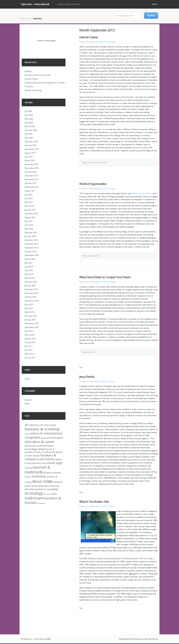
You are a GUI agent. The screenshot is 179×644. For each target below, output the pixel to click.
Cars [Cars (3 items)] (27, 434)
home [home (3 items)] (44, 463)
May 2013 (29, 305)
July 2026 (28, 111)
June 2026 (29, 115)
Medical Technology (33, 90)
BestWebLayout (137, 639)
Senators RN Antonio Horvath (38, 75)
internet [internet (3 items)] (28, 468)
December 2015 (31, 240)
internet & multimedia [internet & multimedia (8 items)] (37, 470)
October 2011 (30, 342)
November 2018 (32, 168)
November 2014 (32, 248)
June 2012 (29, 331)
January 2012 (30, 339)
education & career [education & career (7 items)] (40, 442)
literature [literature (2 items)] (28, 477)
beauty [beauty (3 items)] (53, 425)
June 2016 (29, 225)
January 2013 (30, 320)
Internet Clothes (89, 37)
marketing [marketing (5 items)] (39, 476)
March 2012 (30, 335)
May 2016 (29, 229)
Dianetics (28, 71)
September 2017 (32, 187)
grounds (91, 352)
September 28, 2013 (98, 42)
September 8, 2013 (98, 381)
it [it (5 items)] (45, 472)
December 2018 (31, 164)
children (91, 162)
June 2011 (29, 350)
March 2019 (30, 160)
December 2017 (31, 176)
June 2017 (29, 198)
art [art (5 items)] (27, 425)
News (113, 42)
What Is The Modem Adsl (94, 502)
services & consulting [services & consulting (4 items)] (46, 489)
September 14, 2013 (98, 282)
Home (23, 19)
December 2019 (31, 142)
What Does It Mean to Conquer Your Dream (105, 277)
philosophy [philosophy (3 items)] (43, 486)
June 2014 (29, 267)
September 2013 (32, 301)
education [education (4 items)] (57, 438)
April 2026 (29, 123)
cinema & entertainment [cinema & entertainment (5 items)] (46, 433)
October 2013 (30, 297)
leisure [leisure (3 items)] (50, 473)
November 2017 (32, 179)
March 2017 (30, 206)
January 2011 (30, 358)
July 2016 (28, 221)
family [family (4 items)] (41, 449)
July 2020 (28, 134)
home (104, 162)
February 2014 (31, 282)
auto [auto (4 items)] (32, 425)
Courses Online (31, 79)
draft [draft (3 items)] (49, 438)
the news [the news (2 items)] (47, 494)
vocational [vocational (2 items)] (41, 503)
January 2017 (30, 210)
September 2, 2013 (98, 506)
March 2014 (30, 278)
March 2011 (30, 354)
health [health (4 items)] (41, 459)
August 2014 (30, 259)
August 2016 (30, 217)
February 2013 (31, 316)
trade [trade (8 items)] (29, 498)
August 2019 (30, 153)
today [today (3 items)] (54, 494)
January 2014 (30, 286)
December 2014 (31, 244)
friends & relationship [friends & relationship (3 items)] (45, 452)
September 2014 (32, 255)
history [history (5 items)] (49, 459)
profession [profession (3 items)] (54, 486)
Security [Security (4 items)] (29, 489)
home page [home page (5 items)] (55, 463)
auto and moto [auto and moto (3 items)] (42, 425)
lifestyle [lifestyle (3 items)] (57, 473)
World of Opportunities (93, 184)
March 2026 (30, 126)
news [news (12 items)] (48, 481)
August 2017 (30, 191)
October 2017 (30, 183)
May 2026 (29, 119)
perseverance (93, 256)
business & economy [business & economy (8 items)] (42, 429)
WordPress (153, 639)
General (28, 400)
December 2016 (31, 214)
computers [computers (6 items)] (33, 437)
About (155, 4)
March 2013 (30, 312)
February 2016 (31, 232)
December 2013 (31, 289)
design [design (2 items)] (44, 438)
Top (81, 367)
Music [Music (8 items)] (37, 481)
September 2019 (32, 149)
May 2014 (29, 270)
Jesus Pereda (87, 377)
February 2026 (31, 130)
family (98, 162)
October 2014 (30, 251)
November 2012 (32, 323)
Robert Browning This (142, 193)
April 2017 (29, 202)
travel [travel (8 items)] (39, 498)
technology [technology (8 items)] (34, 493)
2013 (29, 19)
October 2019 (30, 145)
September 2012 (32, 327)
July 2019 (28, 157)
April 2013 (29, 308)
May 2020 (29, 138)
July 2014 (28, 263)
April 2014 (29, 274)
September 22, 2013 (98, 188)
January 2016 (30, 236)
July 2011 (28, 346)
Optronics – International (35, 4)
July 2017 (28, 195)
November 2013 (32, 293)
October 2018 (30, 172)
